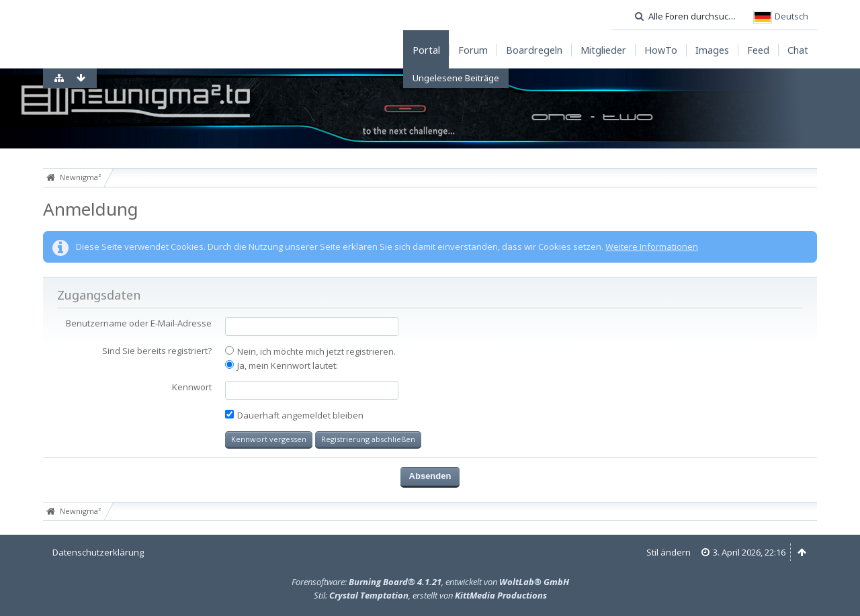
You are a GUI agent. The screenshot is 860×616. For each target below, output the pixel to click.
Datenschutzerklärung (98, 552)
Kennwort (192, 387)
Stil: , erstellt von (430, 595)
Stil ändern (669, 552)
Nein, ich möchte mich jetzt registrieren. (310, 351)
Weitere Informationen (652, 247)
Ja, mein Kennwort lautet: (282, 365)
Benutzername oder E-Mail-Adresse (139, 323)
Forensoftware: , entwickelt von (430, 582)
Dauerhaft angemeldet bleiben (294, 415)
